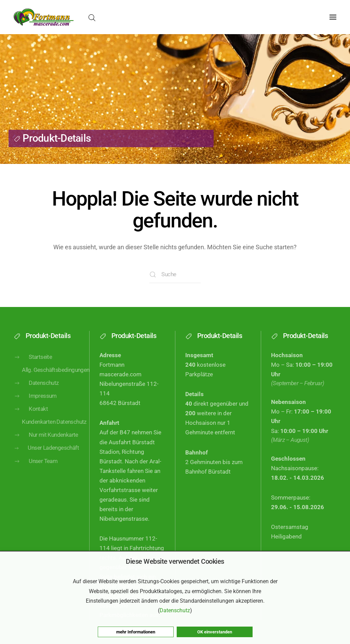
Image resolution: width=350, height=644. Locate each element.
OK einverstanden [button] (215, 632)
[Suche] (175, 275)
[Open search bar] (92, 17)
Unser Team (36, 470)
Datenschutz (36, 392)
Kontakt (31, 418)
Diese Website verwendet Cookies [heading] (175, 561)
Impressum (35, 405)
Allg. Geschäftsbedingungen (50, 379)
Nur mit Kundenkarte (46, 444)
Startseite (33, 366)
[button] (333, 17)
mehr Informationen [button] (136, 632)
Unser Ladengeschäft (46, 456)
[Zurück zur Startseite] (44, 17)
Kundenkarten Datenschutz (50, 430)
